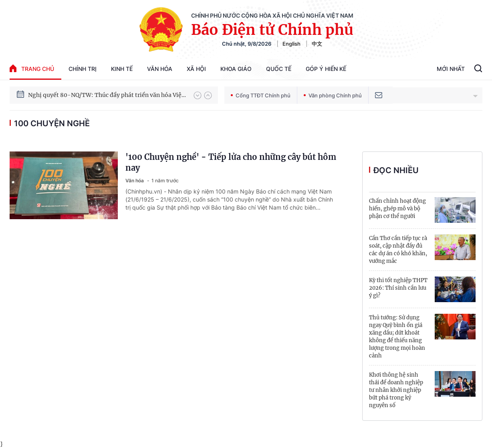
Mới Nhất (451, 69)
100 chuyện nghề (52, 123)
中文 (317, 44)
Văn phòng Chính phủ (333, 95)
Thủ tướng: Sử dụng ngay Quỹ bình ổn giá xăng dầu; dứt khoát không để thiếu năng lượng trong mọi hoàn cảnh (397, 337)
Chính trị (83, 69)
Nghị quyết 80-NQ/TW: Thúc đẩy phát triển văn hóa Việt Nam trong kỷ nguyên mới (107, 102)
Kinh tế (122, 69)
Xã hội (196, 69)
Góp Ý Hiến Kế (326, 69)
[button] (198, 95)
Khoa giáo (236, 69)
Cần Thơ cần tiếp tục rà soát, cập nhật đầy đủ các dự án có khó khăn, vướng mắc (398, 250)
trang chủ (32, 68)
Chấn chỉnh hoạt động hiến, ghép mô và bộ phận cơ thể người (397, 209)
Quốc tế (279, 69)
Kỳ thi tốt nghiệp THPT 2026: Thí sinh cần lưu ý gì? (398, 288)
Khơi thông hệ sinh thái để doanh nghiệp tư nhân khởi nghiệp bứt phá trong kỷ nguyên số (396, 390)
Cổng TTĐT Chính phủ (261, 95)
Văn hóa (160, 69)
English (291, 44)
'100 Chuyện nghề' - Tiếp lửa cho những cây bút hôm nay (231, 162)
